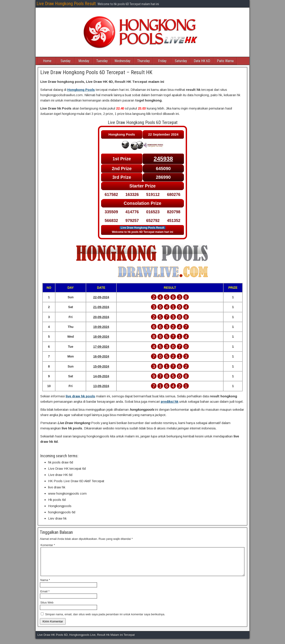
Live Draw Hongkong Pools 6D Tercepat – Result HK (96, 72)
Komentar (48, 545)
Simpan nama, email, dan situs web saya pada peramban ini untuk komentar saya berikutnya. (105, 620)
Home (47, 61)
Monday (84, 61)
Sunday (66, 61)
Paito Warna (225, 61)
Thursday (144, 61)
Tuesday (102, 61)
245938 (163, 159)
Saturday (181, 61)
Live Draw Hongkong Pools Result (66, 4)
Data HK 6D (202, 61)
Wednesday (122, 61)
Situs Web (47, 608)
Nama (45, 585)
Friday (162, 61)
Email (45, 597)
